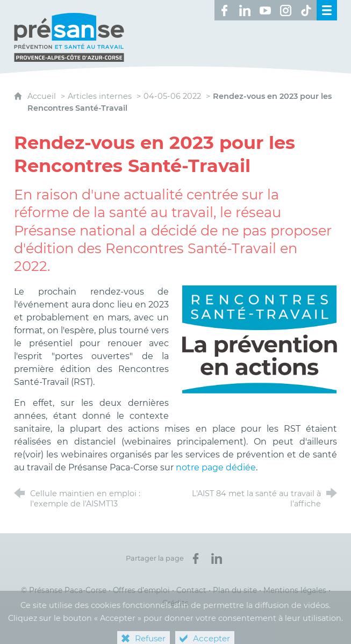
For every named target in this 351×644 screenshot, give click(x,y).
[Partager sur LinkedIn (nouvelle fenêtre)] (217, 559)
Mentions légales (295, 590)
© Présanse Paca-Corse (64, 590)
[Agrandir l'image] (260, 339)
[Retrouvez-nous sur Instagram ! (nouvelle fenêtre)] (286, 10)
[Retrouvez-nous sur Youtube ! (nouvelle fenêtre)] (266, 10)
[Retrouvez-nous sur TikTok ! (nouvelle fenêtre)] (306, 10)
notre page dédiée (216, 467)
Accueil (43, 96)
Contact (191, 590)
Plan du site (235, 590)
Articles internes (100, 96)
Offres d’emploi (141, 590)
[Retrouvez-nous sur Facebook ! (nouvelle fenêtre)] (225, 10)
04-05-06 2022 (172, 96)
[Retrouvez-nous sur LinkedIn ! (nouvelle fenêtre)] (245, 10)
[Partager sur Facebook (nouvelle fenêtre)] (196, 559)
